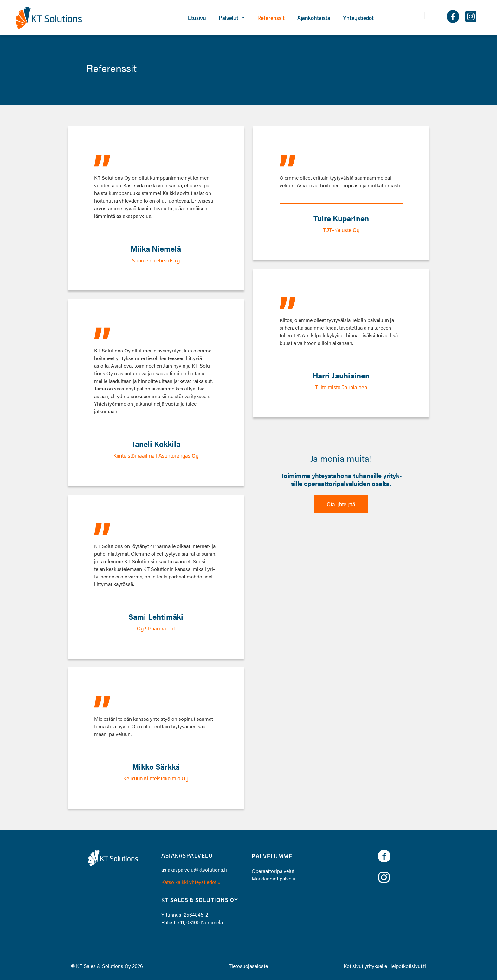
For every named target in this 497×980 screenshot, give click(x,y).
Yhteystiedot (358, 18)
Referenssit (271, 18)
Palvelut (232, 18)
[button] (432, 16)
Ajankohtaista (314, 18)
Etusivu (197, 18)
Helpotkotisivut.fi (407, 966)
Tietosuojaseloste (248, 966)
